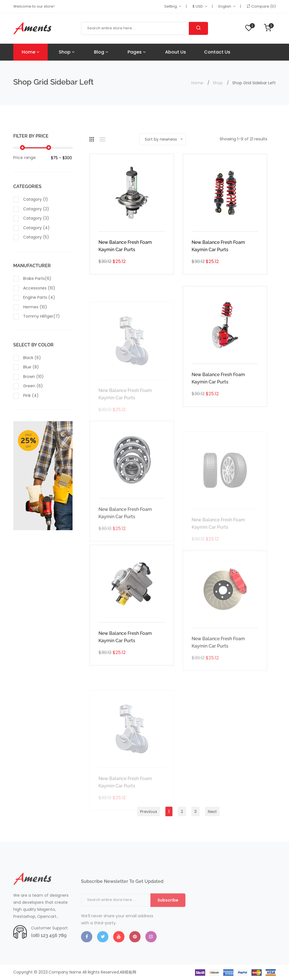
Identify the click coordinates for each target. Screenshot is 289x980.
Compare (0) (261, 6)
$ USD (198, 6)
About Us (176, 52)
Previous (149, 825)
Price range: (25, 158)
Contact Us (217, 52)
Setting (171, 6)
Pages (137, 52)
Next (212, 825)
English (225, 6)
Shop (67, 52)
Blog (101, 52)
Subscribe (168, 919)
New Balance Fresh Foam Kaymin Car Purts (125, 246)
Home (30, 52)
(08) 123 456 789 (49, 949)
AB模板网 (128, 972)
